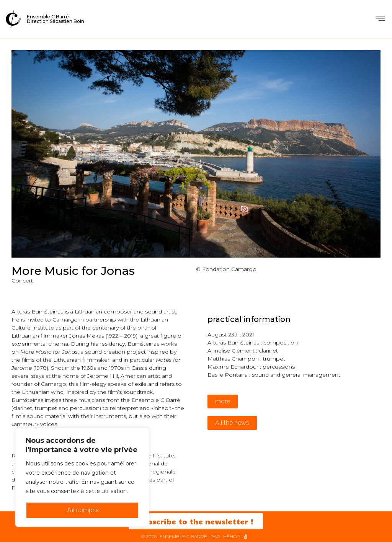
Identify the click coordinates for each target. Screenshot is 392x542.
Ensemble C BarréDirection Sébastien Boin (56, 19)
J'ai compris (82, 510)
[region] (82, 477)
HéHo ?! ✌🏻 (236, 536)
